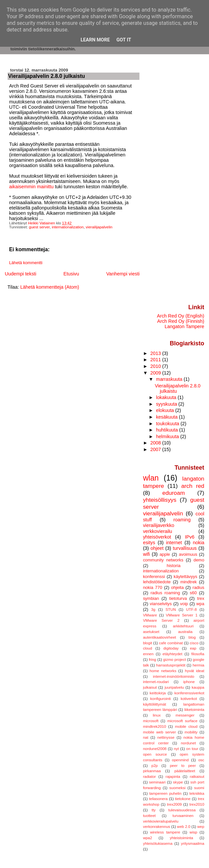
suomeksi (177, 788)
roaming (182, 520)
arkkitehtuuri (183, 626)
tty (154, 810)
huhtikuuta (168, 430)
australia (185, 632)
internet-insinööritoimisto (174, 676)
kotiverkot (189, 699)
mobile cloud (186, 726)
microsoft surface (182, 721)
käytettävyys (185, 577)
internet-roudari (156, 682)
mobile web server (159, 732)
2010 (156, 366)
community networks (163, 560)
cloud (148, 648)
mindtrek (188, 582)
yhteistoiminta (182, 838)
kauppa (198, 687)
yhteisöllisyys (160, 500)
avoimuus (188, 554)
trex (201, 598)
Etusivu (71, 274)
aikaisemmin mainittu (31, 187)
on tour (192, 749)
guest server (39, 227)
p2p (155, 766)
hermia (198, 665)
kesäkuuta (167, 417)
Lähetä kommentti (26, 263)
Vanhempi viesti (123, 274)
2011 (156, 360)
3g (153, 609)
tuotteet (149, 816)
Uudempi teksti (20, 274)
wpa (200, 604)
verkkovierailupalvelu (161, 821)
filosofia (198, 654)
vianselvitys (161, 604)
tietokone (183, 799)
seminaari (157, 782)
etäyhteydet (173, 654)
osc (201, 760)
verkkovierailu (158, 531)
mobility (191, 732)
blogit (148, 643)
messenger (185, 715)
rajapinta (173, 777)
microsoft (151, 721)
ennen (148, 654)
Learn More (95, 40)
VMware (150, 615)
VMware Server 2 (161, 620)
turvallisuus (185, 548)
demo (199, 560)
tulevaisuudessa (182, 810)
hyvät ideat (194, 671)
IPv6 (190, 537)
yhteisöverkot (157, 537)
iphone (189, 682)
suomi (199, 788)
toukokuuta (168, 424)
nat (146, 737)
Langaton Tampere (184, 326)
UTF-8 (192, 609)
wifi (147, 554)
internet (174, 543)
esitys (149, 543)
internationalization (68, 227)
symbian (151, 598)
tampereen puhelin (165, 793)
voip (184, 604)
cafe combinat (171, 643)
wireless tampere (165, 832)
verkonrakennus (157, 827)
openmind (180, 760)
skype (178, 782)
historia (174, 566)
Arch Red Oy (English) (181, 316)
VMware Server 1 (182, 615)
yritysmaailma (192, 843)
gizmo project (174, 660)
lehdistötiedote (157, 582)
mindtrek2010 (155, 726)
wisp (193, 832)
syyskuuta (167, 404)
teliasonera (158, 799)
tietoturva (178, 598)
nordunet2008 (155, 749)
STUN (171, 609)
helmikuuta (168, 436)
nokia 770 (153, 587)
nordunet (188, 743)
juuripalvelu (174, 687)
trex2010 (197, 804)
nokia (198, 543)
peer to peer (183, 766)
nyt (176, 749)
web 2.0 (183, 827)
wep (201, 827)
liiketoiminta (194, 710)
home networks (163, 671)
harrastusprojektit (171, 665)
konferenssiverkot (189, 693)
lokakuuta (167, 397)
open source (155, 754)
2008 (156, 443)
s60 (193, 593)
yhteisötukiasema (158, 843)
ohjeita (177, 587)
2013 (156, 353)
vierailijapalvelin (99, 227)
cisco (194, 643)
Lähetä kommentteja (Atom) (50, 287)
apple (165, 554)
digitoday (171, 648)
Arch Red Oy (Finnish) (181, 321)
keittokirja (158, 693)
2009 (156, 373)
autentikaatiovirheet (160, 637)
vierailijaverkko (159, 525)
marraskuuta (170, 379)
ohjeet (157, 548)
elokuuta (166, 410)
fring (152, 660)
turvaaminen (183, 816)
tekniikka (197, 793)
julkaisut (150, 687)
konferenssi (154, 577)
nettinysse (166, 737)
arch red (193, 486)
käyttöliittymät (155, 704)
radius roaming (165, 593)
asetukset (151, 632)
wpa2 (148, 838)
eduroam (174, 493)
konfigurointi (161, 699)
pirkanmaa (152, 771)
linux (157, 715)
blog (192, 637)
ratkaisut (197, 777)
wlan (151, 478)
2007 (156, 449)
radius (198, 587)
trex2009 (174, 804)
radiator (150, 777)
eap (193, 648)
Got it (124, 40)
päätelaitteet (185, 771)
